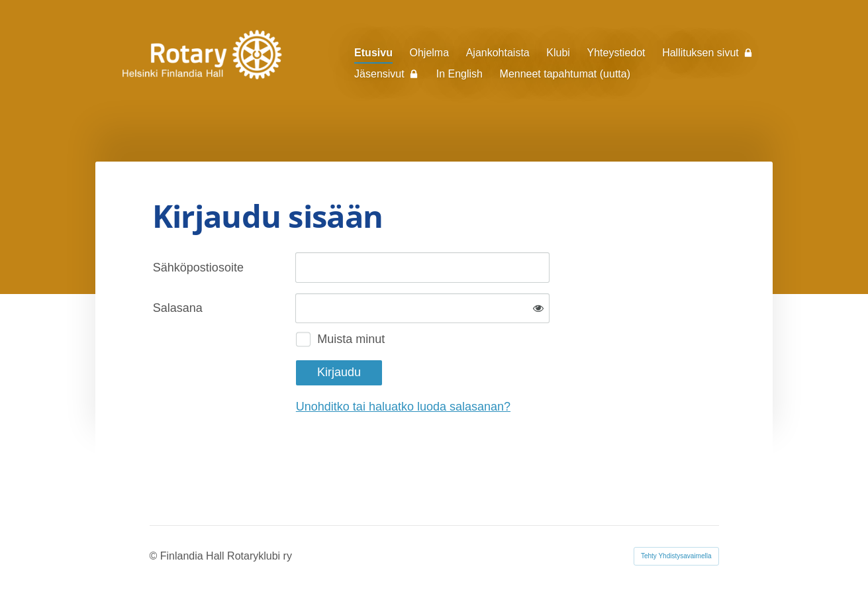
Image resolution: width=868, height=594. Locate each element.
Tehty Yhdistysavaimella (676, 556)
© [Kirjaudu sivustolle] (155, 556)
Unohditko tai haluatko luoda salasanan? (403, 407)
